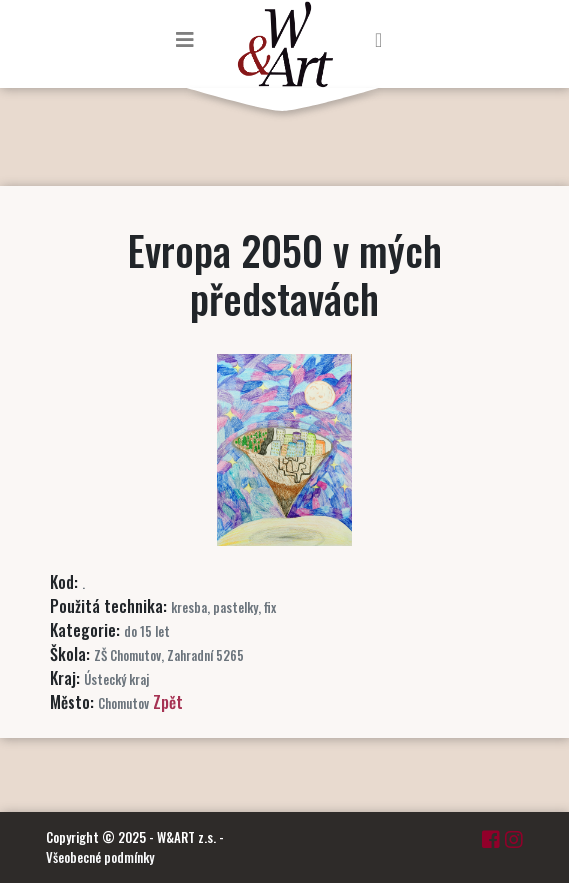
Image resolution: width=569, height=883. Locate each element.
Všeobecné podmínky (100, 857)
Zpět (168, 702)
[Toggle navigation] (185, 39)
